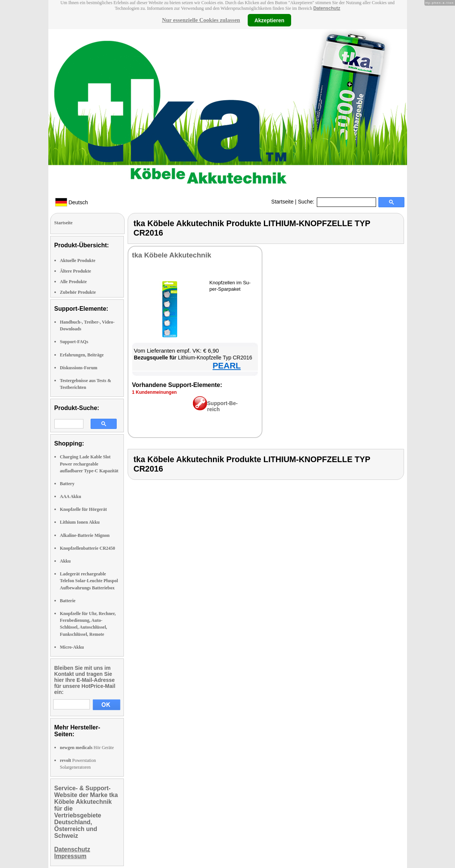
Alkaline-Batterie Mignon (85, 535)
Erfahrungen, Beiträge (82, 355)
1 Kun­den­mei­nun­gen (155, 392)
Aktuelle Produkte (78, 261)
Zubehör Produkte (78, 292)
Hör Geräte (87, 748)
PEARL (227, 366)
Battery (67, 484)
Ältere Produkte (76, 271)
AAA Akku (71, 496)
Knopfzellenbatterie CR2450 (88, 548)
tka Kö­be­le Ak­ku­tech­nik (172, 255)
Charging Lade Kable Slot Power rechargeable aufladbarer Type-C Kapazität (89, 464)
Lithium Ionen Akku (80, 522)
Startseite (282, 202)
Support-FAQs (74, 342)
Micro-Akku (72, 647)
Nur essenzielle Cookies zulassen (201, 20)
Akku (66, 561)
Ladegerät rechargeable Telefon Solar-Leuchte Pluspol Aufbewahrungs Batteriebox (89, 581)
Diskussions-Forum (79, 368)
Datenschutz (327, 8)
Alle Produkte (73, 282)
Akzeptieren (269, 20)
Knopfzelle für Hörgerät (83, 509)
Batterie (68, 601)
